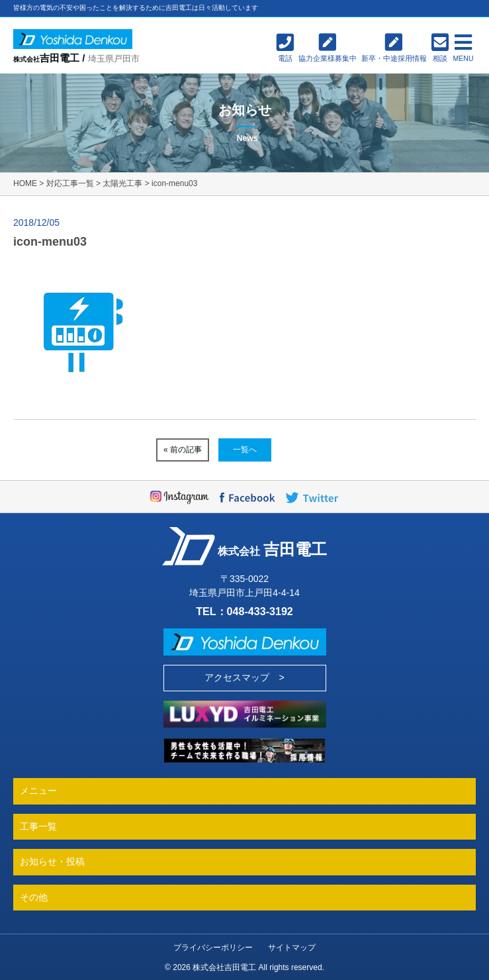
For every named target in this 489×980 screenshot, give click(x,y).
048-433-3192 (260, 611)
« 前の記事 (183, 450)
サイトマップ (292, 948)
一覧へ (245, 450)
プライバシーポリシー (213, 948)
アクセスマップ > (244, 677)
